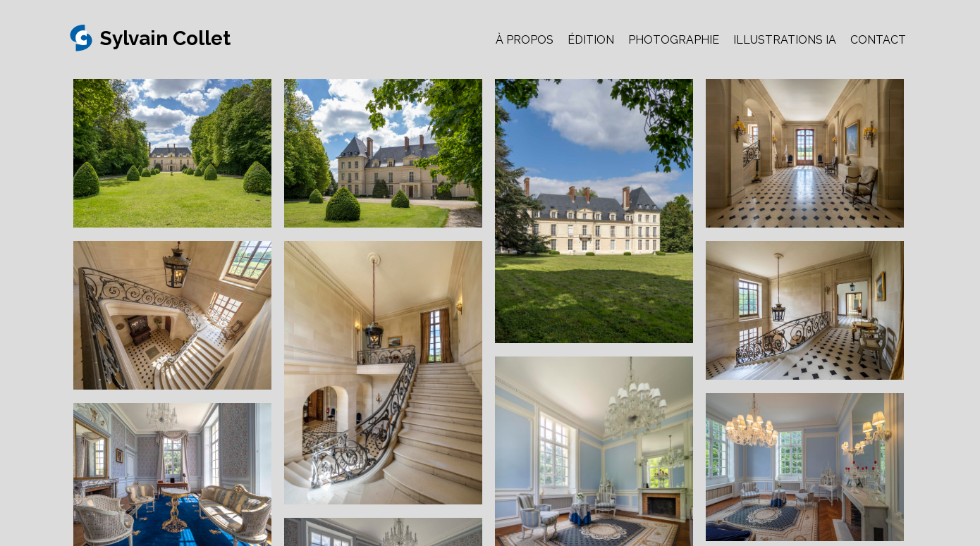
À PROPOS (525, 40)
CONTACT (878, 40)
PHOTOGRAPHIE (674, 40)
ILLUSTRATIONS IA (785, 40)
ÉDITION (591, 40)
